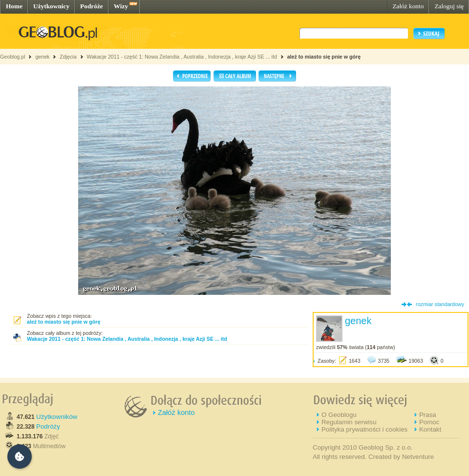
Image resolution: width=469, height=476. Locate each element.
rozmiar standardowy (440, 304)
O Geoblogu (339, 415)
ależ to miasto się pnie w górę (324, 57)
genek (42, 57)
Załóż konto (408, 6)
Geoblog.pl (13, 57)
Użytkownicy (51, 6)
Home (14, 6)
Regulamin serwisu (349, 422)
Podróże (92, 6)
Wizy (121, 6)
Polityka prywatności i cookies (364, 429)
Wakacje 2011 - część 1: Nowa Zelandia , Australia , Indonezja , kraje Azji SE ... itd (181, 57)
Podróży (48, 426)
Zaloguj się (449, 6)
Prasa (428, 415)
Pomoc (429, 422)
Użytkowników (57, 417)
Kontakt (430, 429)
